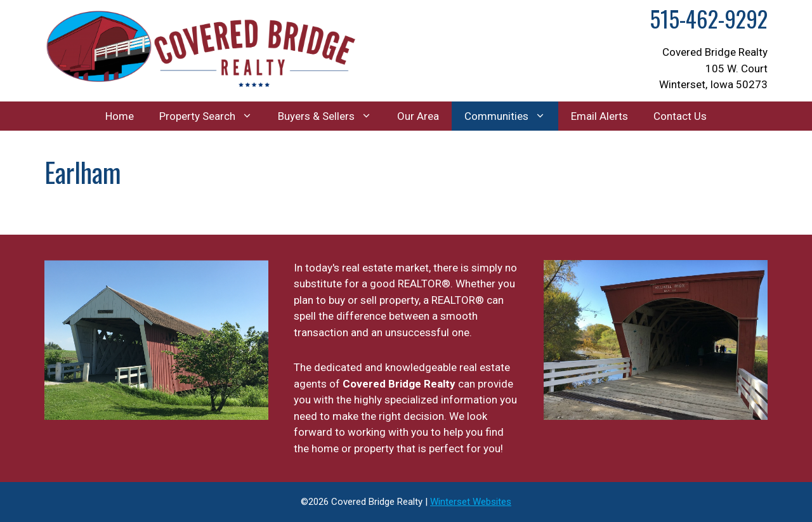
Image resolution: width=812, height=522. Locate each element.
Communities (511, 116)
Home (120, 116)
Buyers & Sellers (331, 116)
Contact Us (680, 116)
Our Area (418, 116)
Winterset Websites (471, 502)
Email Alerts (599, 116)
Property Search (212, 116)
